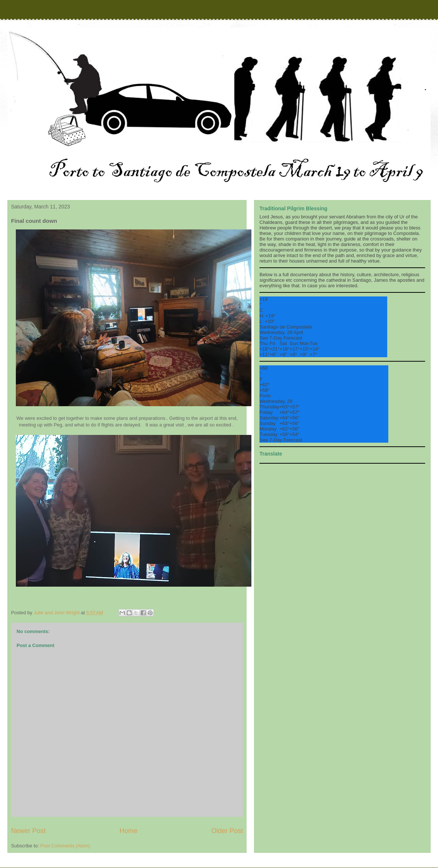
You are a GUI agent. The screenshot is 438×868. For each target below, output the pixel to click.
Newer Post (28, 831)
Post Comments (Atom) (65, 846)
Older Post (227, 831)
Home (129, 831)
